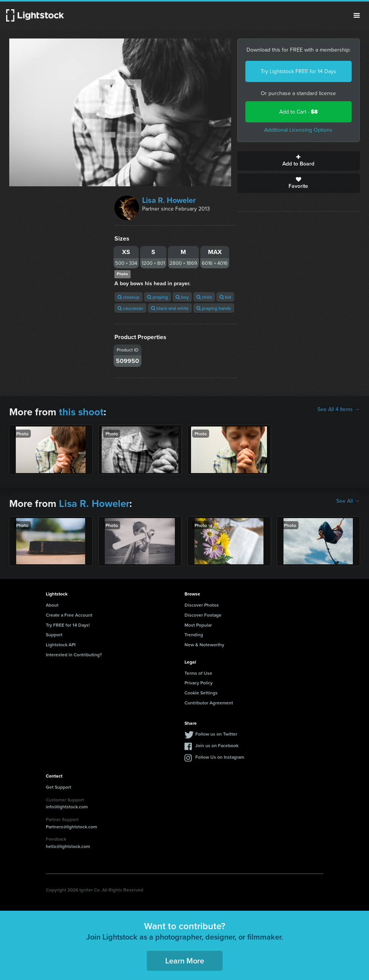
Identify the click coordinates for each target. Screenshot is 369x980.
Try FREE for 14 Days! (68, 625)
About (52, 605)
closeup (128, 297)
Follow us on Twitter (216, 734)
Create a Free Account (69, 615)
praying (158, 297)
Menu (357, 15)
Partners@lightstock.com (71, 827)
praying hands (214, 308)
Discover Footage (203, 615)
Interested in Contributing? (74, 655)
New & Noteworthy (204, 645)
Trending (194, 635)
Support (54, 635)
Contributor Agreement (209, 703)
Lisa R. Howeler (169, 200)
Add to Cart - (299, 112)
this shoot (81, 412)
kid (225, 297)
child (204, 297)
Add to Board (299, 161)
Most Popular (198, 625)
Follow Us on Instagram (220, 757)
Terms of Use (198, 673)
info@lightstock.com (67, 807)
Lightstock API (61, 645)
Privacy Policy (199, 683)
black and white (170, 308)
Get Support (59, 787)
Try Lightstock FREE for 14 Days (299, 71)
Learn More (185, 961)
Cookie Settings (201, 693)
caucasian (130, 308)
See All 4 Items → (339, 410)
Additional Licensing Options (298, 130)
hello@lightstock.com (68, 846)
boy (182, 297)
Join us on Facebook (217, 745)
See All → (348, 501)
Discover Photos (202, 605)
